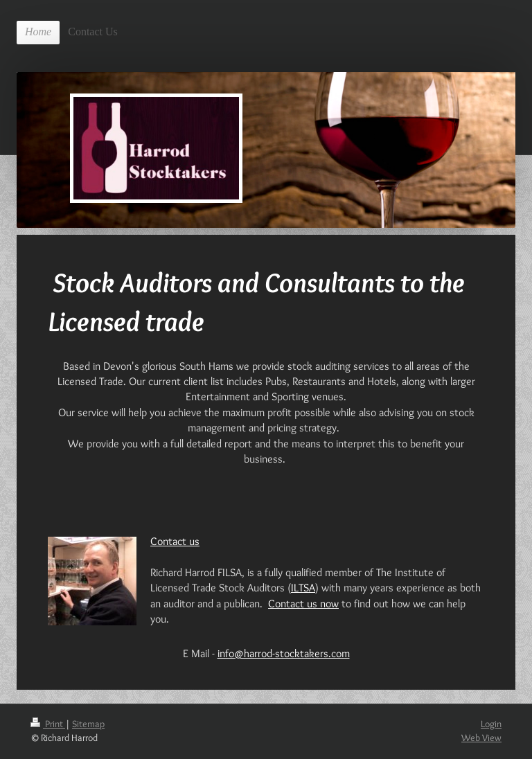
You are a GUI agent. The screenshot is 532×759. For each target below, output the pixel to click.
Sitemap (88, 724)
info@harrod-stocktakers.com (284, 653)
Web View (481, 738)
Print (48, 724)
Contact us (175, 541)
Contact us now (303, 604)
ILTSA (303, 588)
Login (491, 724)
